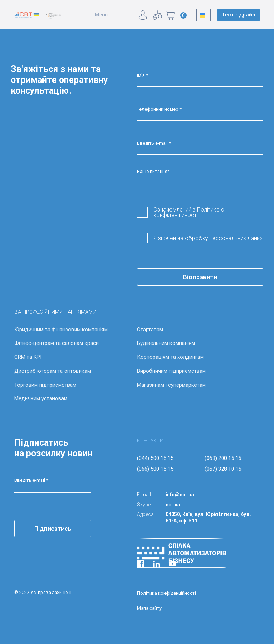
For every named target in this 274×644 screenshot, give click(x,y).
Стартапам (150, 330)
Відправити (200, 277)
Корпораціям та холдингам (170, 357)
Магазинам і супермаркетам (171, 385)
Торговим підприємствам (45, 385)
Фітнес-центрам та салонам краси (57, 343)
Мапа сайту (149, 608)
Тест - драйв (239, 15)
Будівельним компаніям (166, 343)
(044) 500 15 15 (155, 458)
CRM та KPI (28, 357)
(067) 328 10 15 (223, 469)
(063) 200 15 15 (223, 458)
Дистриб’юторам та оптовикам (53, 371)
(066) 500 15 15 (155, 469)
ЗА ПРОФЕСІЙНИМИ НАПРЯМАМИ (55, 312)
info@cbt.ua (180, 495)
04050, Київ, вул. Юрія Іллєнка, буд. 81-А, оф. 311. (208, 517)
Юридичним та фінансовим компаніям (61, 330)
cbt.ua (173, 505)
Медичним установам (41, 398)
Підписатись (53, 529)
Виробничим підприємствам (171, 371)
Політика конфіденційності (166, 593)
